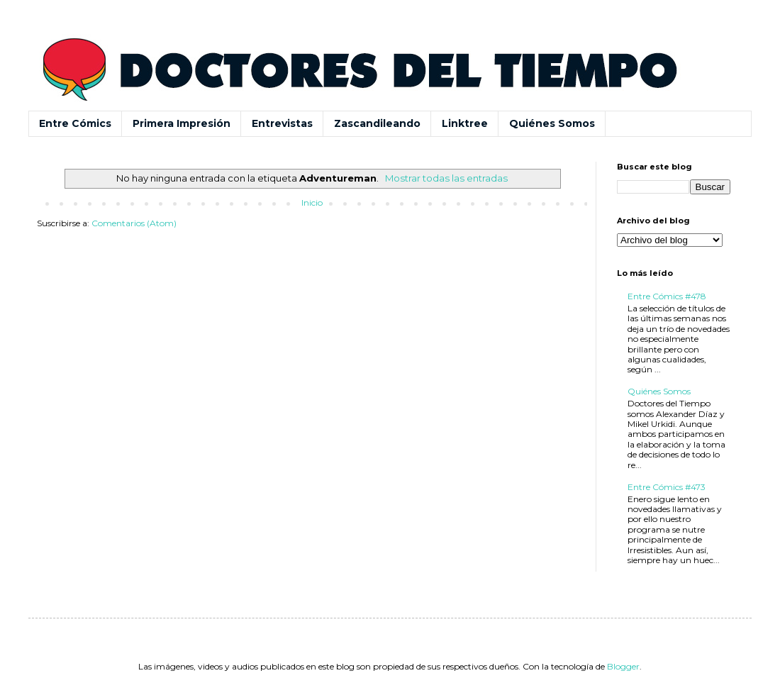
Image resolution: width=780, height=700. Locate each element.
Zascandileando (377, 123)
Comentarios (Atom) (134, 223)
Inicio (312, 202)
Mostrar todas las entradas (446, 178)
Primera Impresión (182, 123)
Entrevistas (282, 123)
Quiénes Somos (552, 123)
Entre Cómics (75, 123)
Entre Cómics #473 (667, 487)
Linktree (465, 123)
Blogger (623, 666)
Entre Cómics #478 (667, 296)
